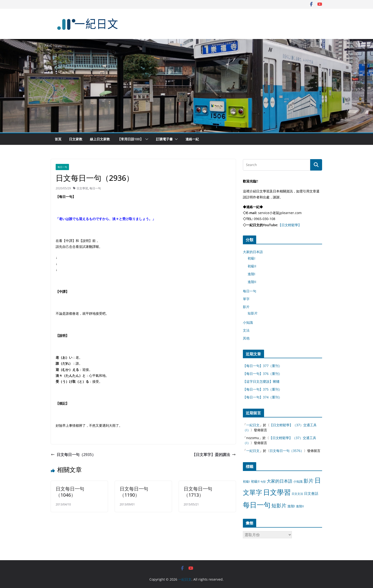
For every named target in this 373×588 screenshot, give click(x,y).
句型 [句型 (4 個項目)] (263, 482)
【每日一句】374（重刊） (262, 397)
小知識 (248, 322)
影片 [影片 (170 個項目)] (309, 481)
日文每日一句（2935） (73, 455)
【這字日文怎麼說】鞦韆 (261, 381)
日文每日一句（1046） (70, 492)
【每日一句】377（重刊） (262, 366)
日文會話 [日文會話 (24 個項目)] (311, 493)
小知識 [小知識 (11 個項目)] (298, 481)
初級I (251, 258)
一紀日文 (253, 425)
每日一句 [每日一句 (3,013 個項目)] (257, 505)
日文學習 (82, 188)
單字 (246, 299)
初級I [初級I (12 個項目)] (246, 481)
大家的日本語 (253, 252)
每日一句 (62, 167)
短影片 (253, 313)
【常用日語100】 (130, 139)
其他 (246, 338)
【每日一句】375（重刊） (262, 389)
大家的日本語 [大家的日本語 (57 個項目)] (280, 481)
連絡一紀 (192, 139)
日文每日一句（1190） (134, 492)
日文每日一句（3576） (287, 451)
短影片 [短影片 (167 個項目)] (279, 505)
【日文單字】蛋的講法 (214, 455)
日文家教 (76, 139)
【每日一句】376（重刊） (262, 374)
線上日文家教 (100, 139)
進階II (252, 282)
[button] (146, 139)
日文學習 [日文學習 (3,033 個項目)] (277, 492)
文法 (246, 330)
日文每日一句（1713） (198, 492)
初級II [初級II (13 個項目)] (255, 481)
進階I (251, 274)
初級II (252, 266)
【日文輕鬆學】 (290, 225)
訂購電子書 (164, 139)
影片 (246, 307)
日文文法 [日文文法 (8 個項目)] (297, 494)
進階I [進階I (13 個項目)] (291, 506)
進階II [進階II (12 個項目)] (300, 506)
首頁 (58, 139)
